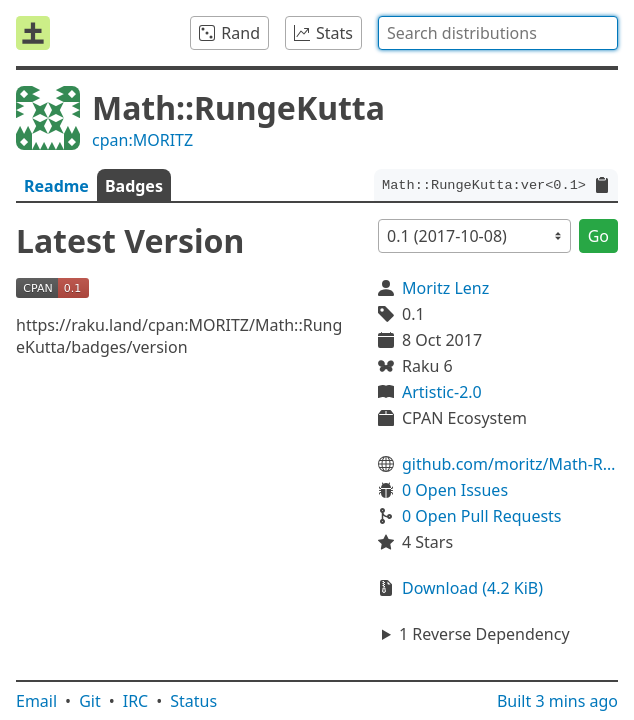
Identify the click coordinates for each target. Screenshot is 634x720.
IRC (136, 701)
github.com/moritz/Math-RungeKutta (510, 464)
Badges (134, 186)
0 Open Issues (455, 490)
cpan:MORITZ (142, 140)
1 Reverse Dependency (484, 634)
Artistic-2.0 (442, 392)
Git (90, 701)
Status (193, 701)
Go (598, 236)
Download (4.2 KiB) (472, 588)
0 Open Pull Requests (482, 516)
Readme (56, 186)
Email (36, 701)
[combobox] (498, 33)
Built (557, 701)
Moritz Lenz (445, 288)
